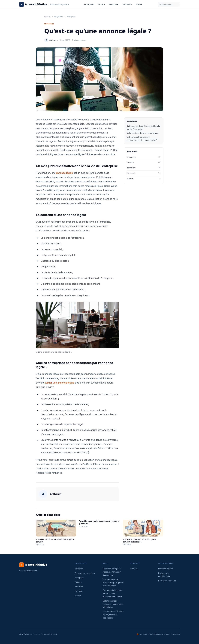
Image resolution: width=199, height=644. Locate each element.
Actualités (79, 569)
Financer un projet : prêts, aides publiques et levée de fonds (113, 583)
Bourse (139, 4)
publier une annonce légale (59, 383)
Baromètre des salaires (85, 573)
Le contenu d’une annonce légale (144, 133)
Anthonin (54, 40)
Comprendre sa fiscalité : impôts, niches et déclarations (113, 615)
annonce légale (64, 173)
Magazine (59, 17)
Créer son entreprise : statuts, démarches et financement (112, 572)
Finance (101, 4)
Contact (134, 569)
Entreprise (89, 4)
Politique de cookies (167, 581)
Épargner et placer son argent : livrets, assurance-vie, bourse (113, 593)
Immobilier (114, 4)
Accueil (47, 17)
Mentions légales (166, 569)
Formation (127, 4)
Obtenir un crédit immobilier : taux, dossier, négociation (113, 604)
